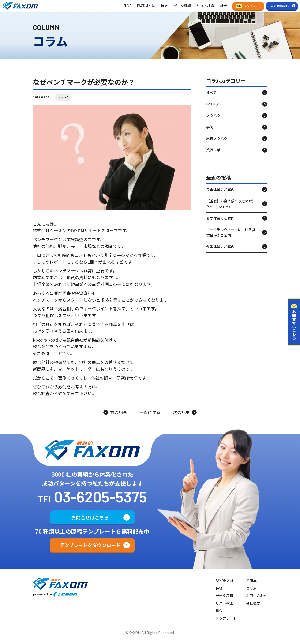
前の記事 (115, 412)
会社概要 (253, 603)
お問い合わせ (257, 596)
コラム (251, 588)
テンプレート (248, 6)
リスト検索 (205, 6)
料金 (223, 6)
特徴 (164, 6)
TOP (128, 6)
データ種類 (182, 6)
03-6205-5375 (100, 496)
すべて (211, 92)
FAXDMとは (146, 6)
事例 (210, 127)
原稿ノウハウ (217, 138)
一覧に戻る (150, 412)
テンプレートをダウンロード (90, 545)
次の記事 (185, 412)
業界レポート (217, 150)
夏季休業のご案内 (220, 218)
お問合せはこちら (90, 517)
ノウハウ (63, 97)
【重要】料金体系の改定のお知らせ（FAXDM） (231, 204)
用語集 (251, 581)
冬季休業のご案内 (220, 189)
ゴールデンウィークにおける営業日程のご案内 (231, 232)
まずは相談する (281, 6)
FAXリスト (215, 104)
